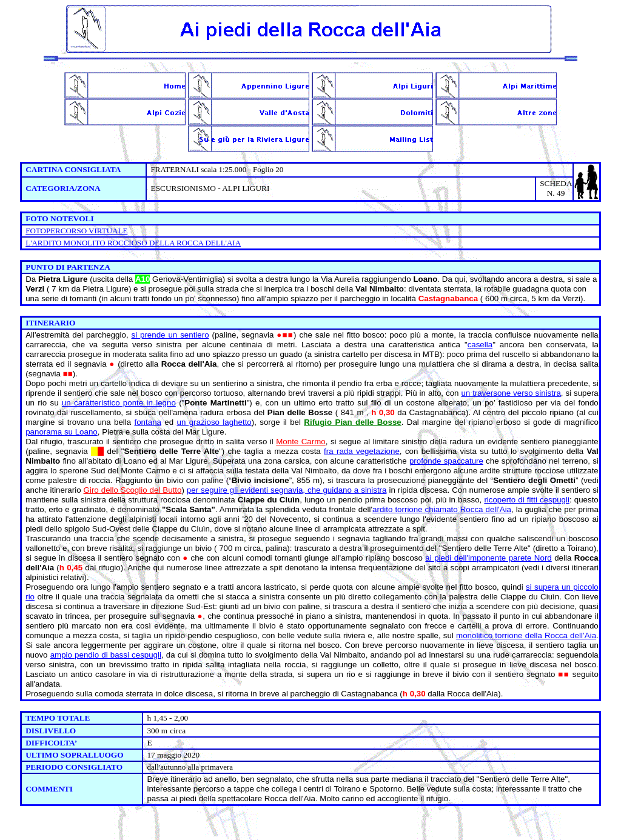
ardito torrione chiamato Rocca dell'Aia (442, 509)
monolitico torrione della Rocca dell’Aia (526, 635)
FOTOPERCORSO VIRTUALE (76, 231)
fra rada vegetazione (362, 451)
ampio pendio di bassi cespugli (106, 655)
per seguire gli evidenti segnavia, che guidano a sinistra (287, 490)
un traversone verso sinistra (511, 393)
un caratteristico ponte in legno (119, 403)
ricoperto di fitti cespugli (527, 500)
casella (480, 345)
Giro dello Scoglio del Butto (133, 490)
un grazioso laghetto (214, 422)
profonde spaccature (446, 461)
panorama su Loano (62, 432)
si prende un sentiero (170, 335)
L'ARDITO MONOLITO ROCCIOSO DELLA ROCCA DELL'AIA (133, 243)
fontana (148, 422)
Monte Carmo (301, 442)
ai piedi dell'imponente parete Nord (488, 558)
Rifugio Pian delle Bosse (352, 422)
